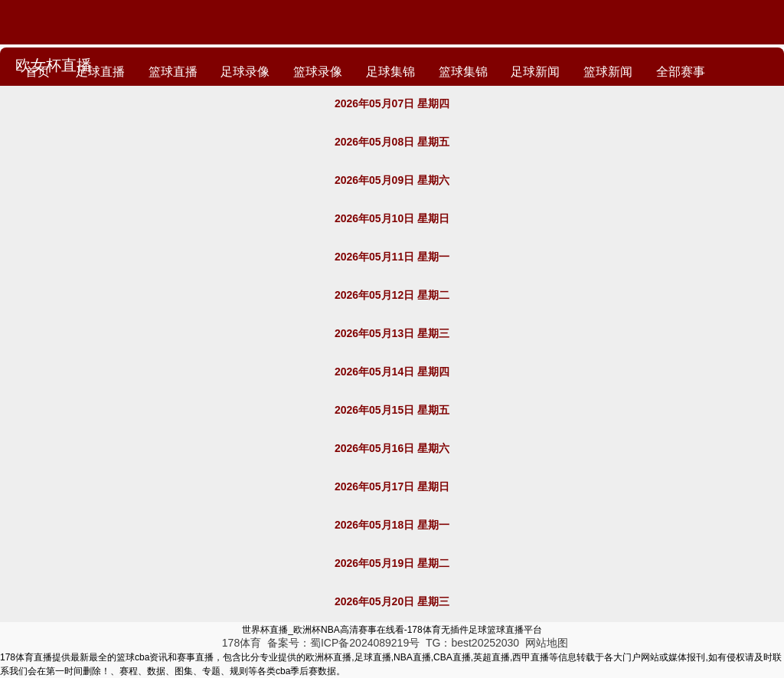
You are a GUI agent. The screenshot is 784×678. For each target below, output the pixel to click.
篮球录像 (328, 75)
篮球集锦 (477, 75)
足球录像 (253, 75)
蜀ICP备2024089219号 (366, 643)
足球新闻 (552, 75)
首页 (38, 75)
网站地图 (547, 643)
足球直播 (103, 75)
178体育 (242, 643)
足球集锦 (402, 75)
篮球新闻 (627, 75)
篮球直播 (178, 75)
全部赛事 (702, 75)
